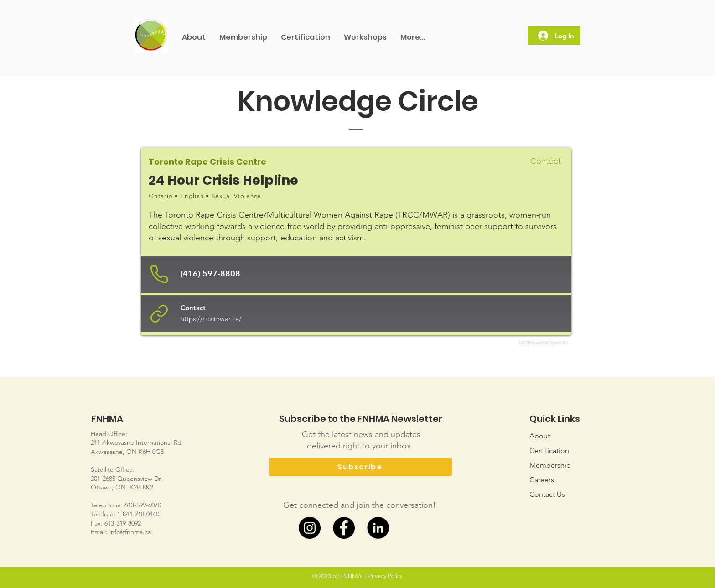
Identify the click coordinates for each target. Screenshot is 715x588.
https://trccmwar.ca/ (211, 319)
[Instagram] (310, 528)
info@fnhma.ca (130, 532)
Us (547, 494)
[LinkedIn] (378, 528)
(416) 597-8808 (210, 273)
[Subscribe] (361, 467)
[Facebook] (344, 528)
